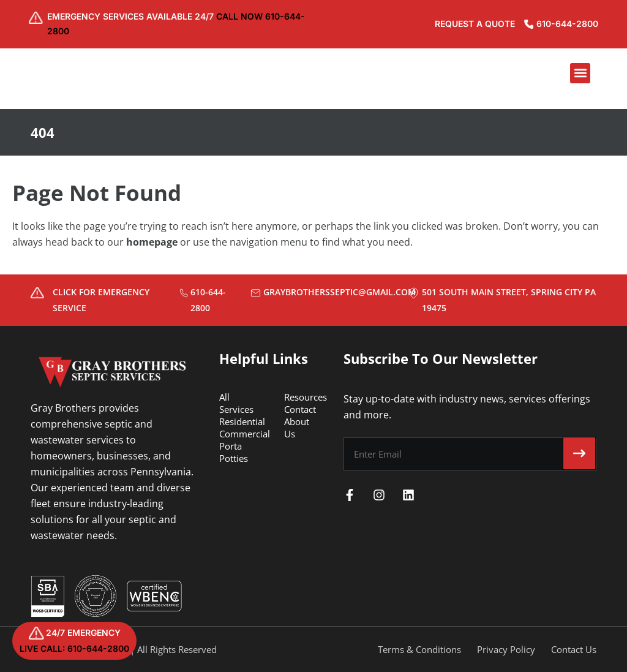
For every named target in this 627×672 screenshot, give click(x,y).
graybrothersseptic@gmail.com (340, 292)
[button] (580, 75)
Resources (306, 397)
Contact (300, 409)
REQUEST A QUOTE (467, 25)
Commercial (245, 434)
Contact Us (574, 649)
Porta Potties (234, 452)
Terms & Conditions (419, 649)
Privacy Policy (506, 649)
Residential (242, 421)
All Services (236, 403)
